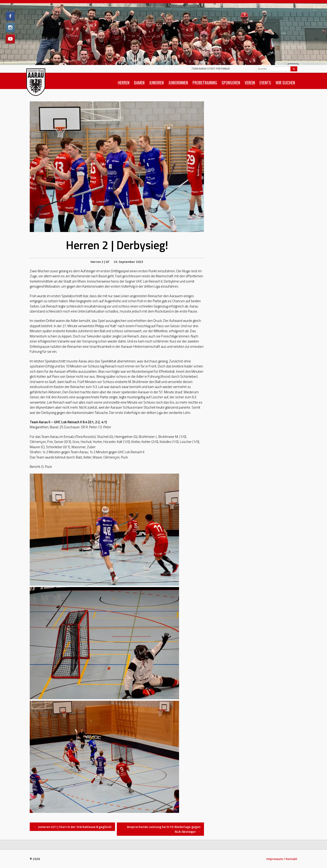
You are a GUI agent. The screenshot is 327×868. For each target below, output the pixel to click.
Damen (139, 83)
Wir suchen (285, 83)
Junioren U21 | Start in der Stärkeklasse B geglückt (72, 827)
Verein (250, 83)
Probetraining (205, 83)
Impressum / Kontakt (282, 859)
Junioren (156, 83)
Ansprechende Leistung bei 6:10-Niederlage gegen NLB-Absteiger (164, 829)
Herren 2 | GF (100, 262)
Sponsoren (231, 83)
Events (265, 83)
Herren (124, 83)
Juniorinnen (178, 83)
